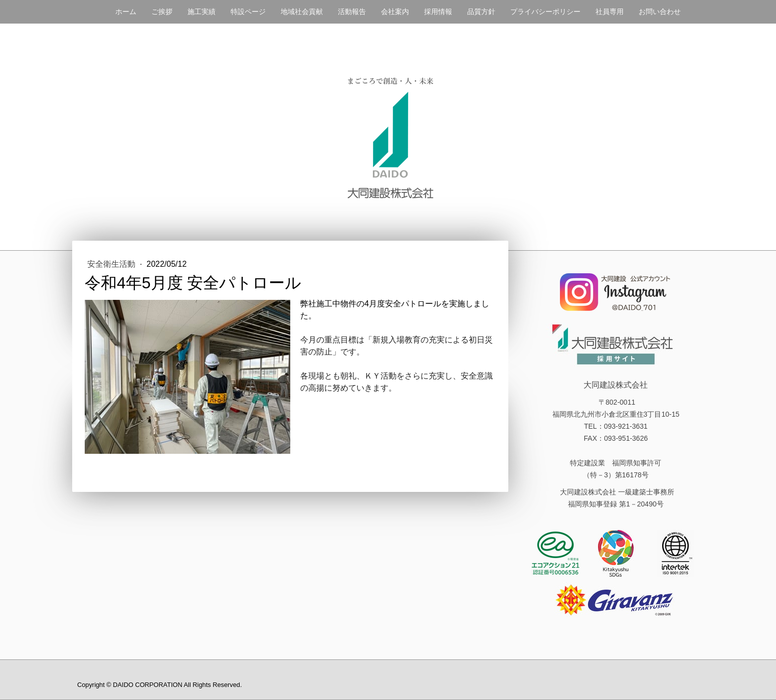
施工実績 (202, 12)
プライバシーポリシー (545, 12)
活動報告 (352, 12)
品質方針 (481, 12)
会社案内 (395, 12)
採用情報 (438, 12)
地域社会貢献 (302, 12)
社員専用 (610, 12)
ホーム (126, 12)
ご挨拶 (162, 12)
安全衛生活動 (112, 264)
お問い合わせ (660, 12)
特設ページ (248, 12)
